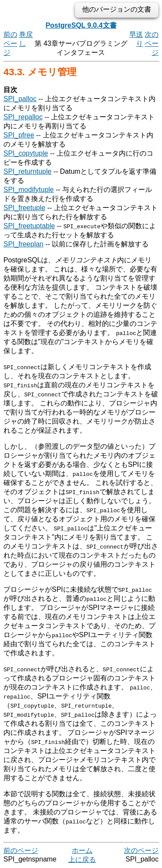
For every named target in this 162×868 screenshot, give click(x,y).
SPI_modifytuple (29, 190)
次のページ (152, 43)
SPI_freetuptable (29, 226)
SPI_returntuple (27, 171)
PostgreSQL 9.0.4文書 (81, 25)
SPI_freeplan (24, 244)
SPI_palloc (20, 99)
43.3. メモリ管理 (40, 72)
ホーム (82, 850)
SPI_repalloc (23, 117)
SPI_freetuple (24, 208)
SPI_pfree (19, 135)
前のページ (10, 43)
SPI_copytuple (26, 153)
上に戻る (82, 860)
